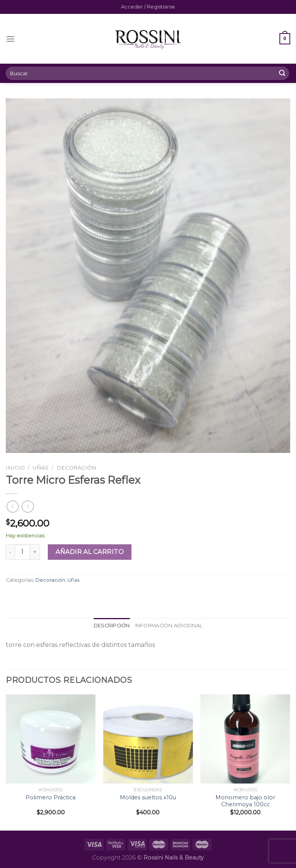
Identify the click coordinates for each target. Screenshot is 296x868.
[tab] (112, 626)
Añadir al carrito (90, 552)
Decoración (77, 468)
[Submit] (282, 73)
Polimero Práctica (50, 797)
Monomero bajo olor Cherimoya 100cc (245, 801)
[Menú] (10, 39)
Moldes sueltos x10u (148, 797)
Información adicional (169, 626)
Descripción (112, 626)
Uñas (41, 468)
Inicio (15, 468)
